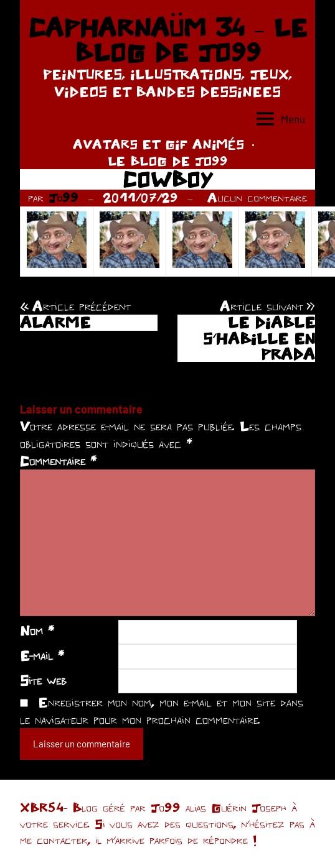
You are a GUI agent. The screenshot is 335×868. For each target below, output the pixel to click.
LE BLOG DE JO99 (168, 161)
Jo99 (64, 197)
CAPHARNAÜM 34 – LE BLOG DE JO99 (167, 40)
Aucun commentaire (257, 197)
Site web (43, 680)
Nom (37, 630)
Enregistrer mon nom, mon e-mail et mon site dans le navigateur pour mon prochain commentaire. (162, 711)
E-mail (42, 655)
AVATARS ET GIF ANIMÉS (158, 144)
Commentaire (58, 461)
